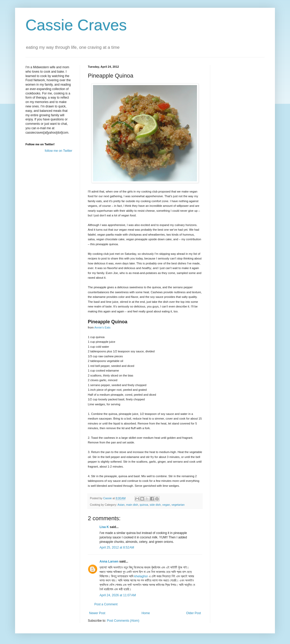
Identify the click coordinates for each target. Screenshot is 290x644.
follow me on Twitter (58, 151)
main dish (132, 505)
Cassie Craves (76, 25)
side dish (155, 505)
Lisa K (104, 527)
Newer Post (97, 613)
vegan (166, 505)
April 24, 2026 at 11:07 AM (118, 595)
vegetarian (178, 505)
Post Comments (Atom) (123, 621)
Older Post (193, 613)
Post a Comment (106, 604)
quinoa (144, 505)
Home (146, 613)
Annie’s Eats (102, 327)
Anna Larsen (109, 561)
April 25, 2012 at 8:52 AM (117, 547)
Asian (121, 505)
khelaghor (141, 576)
